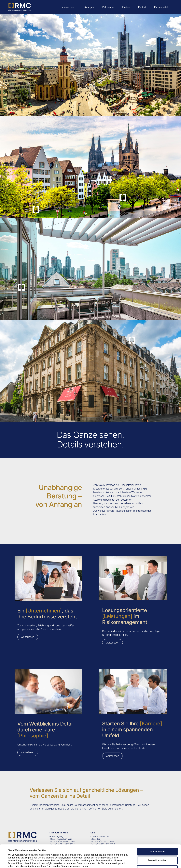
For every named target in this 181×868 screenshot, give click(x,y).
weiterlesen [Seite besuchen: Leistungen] (112, 643)
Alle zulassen (157, 829)
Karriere (126, 7)
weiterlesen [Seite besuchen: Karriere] (112, 756)
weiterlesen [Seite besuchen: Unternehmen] (28, 637)
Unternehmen (68, 7)
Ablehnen (157, 846)
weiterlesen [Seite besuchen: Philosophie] (28, 752)
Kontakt (142, 7)
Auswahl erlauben (157, 838)
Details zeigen (129, 862)
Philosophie (108, 7)
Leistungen (88, 7)
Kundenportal (161, 7)
